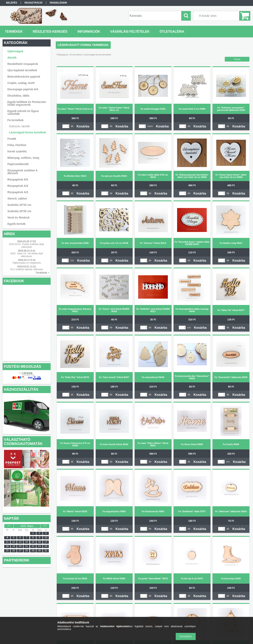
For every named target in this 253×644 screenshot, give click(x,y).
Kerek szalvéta (17, 151)
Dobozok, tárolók (19, 126)
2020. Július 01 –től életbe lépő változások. (27, 255)
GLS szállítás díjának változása (27, 269)
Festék (12, 139)
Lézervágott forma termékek (28, 132)
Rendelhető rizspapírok (23, 64)
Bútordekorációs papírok (24, 77)
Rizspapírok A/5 (18, 180)
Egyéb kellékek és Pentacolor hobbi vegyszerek (27, 103)
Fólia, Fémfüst (17, 145)
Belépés (12, 3)
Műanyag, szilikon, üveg (23, 158)
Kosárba (83, 126)
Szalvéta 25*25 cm (19, 211)
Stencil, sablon (17, 199)
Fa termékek (76, 55)
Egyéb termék (17, 224)
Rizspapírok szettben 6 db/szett (23, 172)
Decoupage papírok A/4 (23, 89)
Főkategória (62, 55)
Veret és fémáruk (19, 218)
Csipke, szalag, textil (21, 83)
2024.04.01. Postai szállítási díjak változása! (26, 246)
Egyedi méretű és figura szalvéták (23, 112)
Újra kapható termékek (22, 70)
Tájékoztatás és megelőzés (27, 263)
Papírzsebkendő (18, 164)
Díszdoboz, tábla (18, 96)
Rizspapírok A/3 (18, 192)
